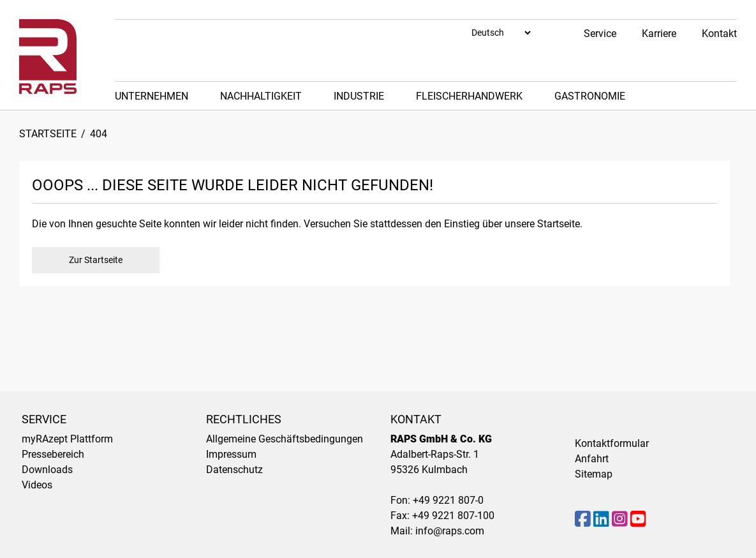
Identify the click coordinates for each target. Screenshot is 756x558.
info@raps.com (450, 531)
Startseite (48, 134)
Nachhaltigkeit (261, 96)
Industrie (359, 96)
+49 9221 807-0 (448, 500)
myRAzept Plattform (67, 439)
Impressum (231, 454)
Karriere (659, 34)
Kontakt (719, 34)
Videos (37, 485)
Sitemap (594, 474)
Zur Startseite (96, 260)
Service (600, 34)
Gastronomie (590, 96)
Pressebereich (53, 454)
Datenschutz (234, 470)
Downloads (47, 470)
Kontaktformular (612, 443)
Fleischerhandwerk (469, 96)
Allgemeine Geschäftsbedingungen (285, 439)
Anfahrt (592, 459)
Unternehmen (152, 96)
